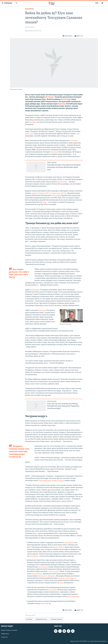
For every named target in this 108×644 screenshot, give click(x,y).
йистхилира (50, 97)
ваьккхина (45, 604)
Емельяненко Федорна (46, 576)
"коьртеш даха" (54, 571)
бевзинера (54, 152)
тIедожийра (56, 196)
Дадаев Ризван (58, 547)
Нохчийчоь (29, 9)
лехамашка (43, 567)
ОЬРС (97, 3)
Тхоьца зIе (4, 637)
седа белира (52, 590)
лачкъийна (68, 543)
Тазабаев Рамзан (58, 481)
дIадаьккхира (62, 182)
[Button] (67, 36)
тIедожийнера (37, 574)
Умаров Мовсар (44, 481)
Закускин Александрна (66, 578)
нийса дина (29, 134)
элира (45, 202)
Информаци (5, 634)
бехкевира (62, 104)
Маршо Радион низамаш (9, 630)
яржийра (33, 122)
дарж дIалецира (73, 597)
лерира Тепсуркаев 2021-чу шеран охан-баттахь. (49, 193)
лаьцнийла (34, 556)
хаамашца (35, 290)
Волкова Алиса (30, 27)
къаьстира (73, 141)
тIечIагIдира (67, 99)
